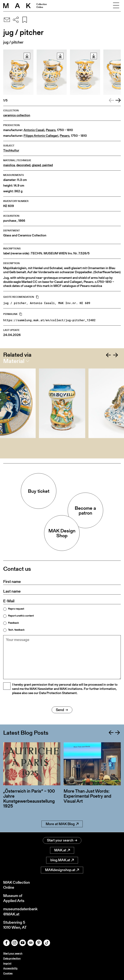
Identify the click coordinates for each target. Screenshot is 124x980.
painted (48, 165)
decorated (23, 165)
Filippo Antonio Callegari (41, 136)
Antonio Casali (34, 130)
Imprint (7, 963)
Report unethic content (21, 616)
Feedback (13, 623)
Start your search (62, 840)
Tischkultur (11, 150)
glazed (36, 165)
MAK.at (62, 850)
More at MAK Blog (62, 824)
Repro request (16, 609)
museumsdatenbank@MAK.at (20, 911)
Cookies (8, 973)
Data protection (12, 958)
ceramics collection (17, 115)
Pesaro (51, 130)
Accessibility (10, 968)
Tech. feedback (16, 630)
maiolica (9, 165)
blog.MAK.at (62, 860)
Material (14, 361)
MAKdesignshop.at (62, 870)
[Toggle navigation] (116, 6)
